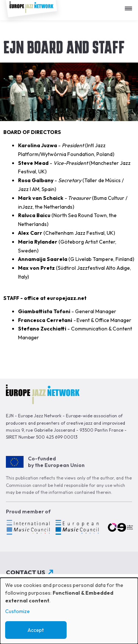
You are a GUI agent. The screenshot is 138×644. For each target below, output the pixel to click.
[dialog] (69, 611)
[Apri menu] (130, 6)
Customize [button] (17, 611)
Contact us (26, 572)
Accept (36, 630)
